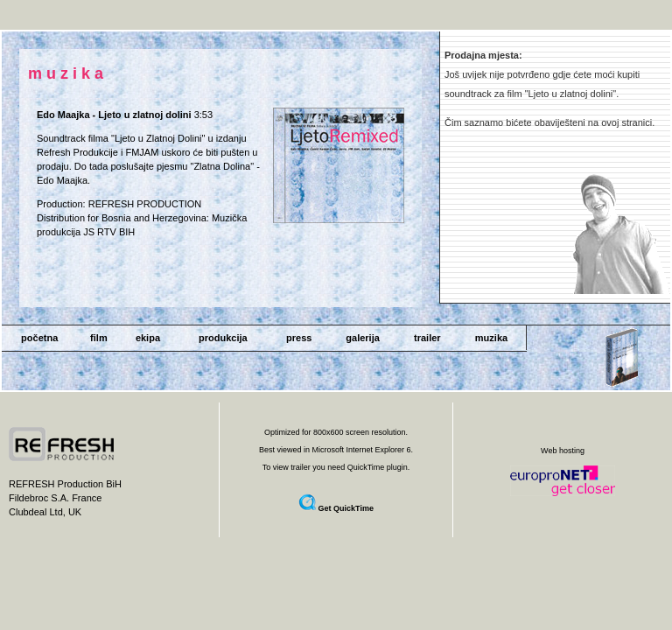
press (299, 338)
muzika (491, 338)
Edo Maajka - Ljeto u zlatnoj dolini (114, 115)
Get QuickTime (346, 508)
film (99, 338)
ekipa (148, 338)
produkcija (223, 338)
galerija (363, 338)
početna (39, 338)
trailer (427, 338)
